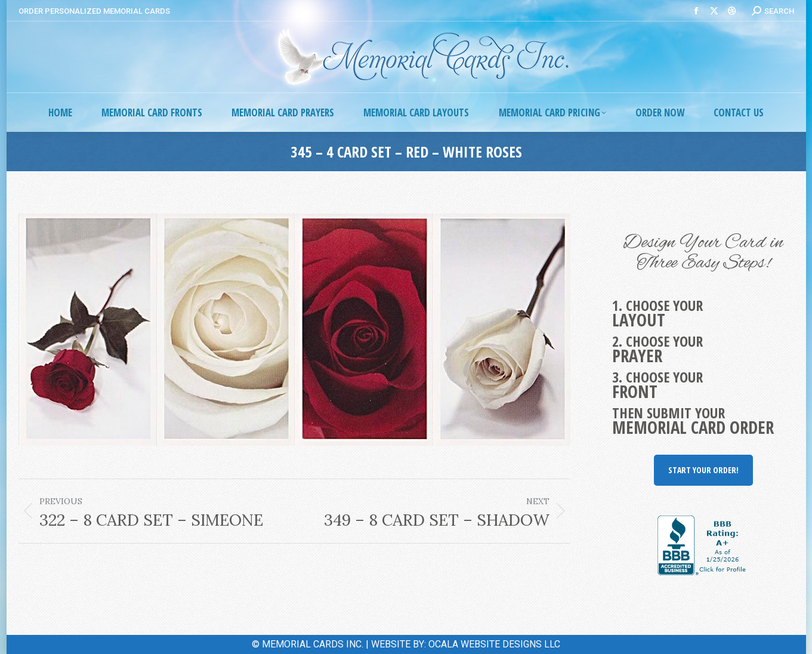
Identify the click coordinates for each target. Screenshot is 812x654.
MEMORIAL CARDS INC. (313, 644)
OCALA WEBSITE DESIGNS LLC (494, 644)
